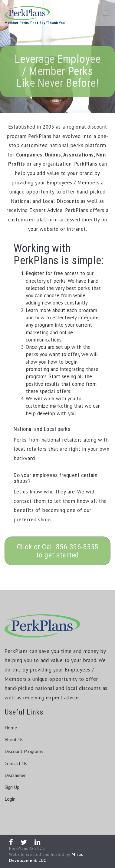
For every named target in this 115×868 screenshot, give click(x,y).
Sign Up (12, 787)
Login (10, 799)
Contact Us (16, 763)
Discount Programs (24, 751)
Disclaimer (15, 775)
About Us (14, 739)
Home (11, 728)
